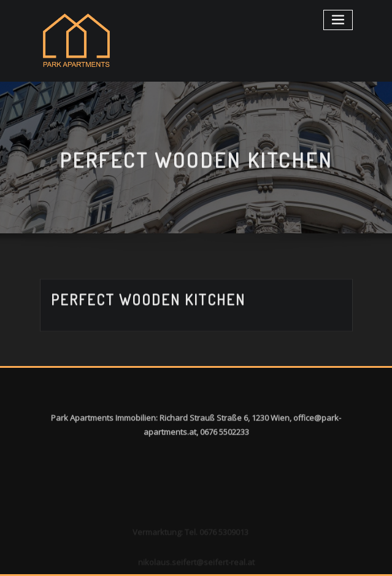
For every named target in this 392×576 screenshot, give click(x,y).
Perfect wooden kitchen (148, 305)
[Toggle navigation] (338, 20)
